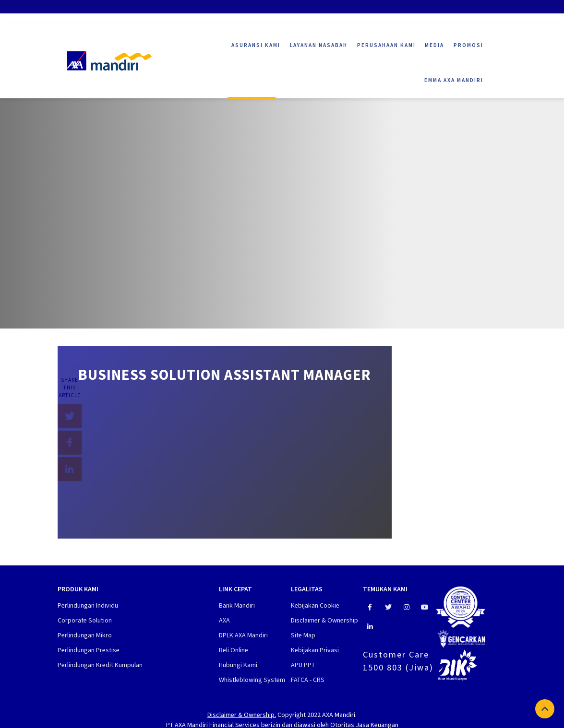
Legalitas (307, 590)
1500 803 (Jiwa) (398, 668)
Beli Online (234, 650)
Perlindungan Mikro (85, 635)
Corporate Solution (85, 620)
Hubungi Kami (238, 665)
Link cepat (235, 590)
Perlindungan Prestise (89, 650)
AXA (224, 620)
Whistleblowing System (252, 680)
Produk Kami (78, 590)
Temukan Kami (385, 590)
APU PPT (303, 665)
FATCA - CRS (308, 680)
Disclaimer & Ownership (324, 620)
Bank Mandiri (237, 605)
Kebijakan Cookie (315, 605)
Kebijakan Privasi (315, 650)
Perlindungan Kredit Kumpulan (100, 665)
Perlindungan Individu (88, 605)
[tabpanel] (282, 197)
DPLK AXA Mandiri (243, 635)
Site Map (303, 635)
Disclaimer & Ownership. (242, 715)
